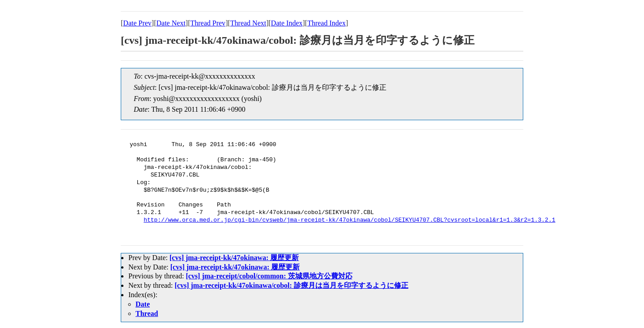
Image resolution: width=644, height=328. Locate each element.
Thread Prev (208, 23)
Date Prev (137, 23)
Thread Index (326, 23)
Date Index (287, 23)
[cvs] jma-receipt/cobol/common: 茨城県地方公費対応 (269, 276)
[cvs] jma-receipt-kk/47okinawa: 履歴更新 (234, 258)
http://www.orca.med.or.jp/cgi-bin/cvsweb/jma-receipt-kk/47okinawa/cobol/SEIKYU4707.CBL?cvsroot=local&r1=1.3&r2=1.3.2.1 (349, 220)
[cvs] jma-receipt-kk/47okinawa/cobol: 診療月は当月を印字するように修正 (292, 285)
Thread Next (248, 23)
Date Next (171, 23)
